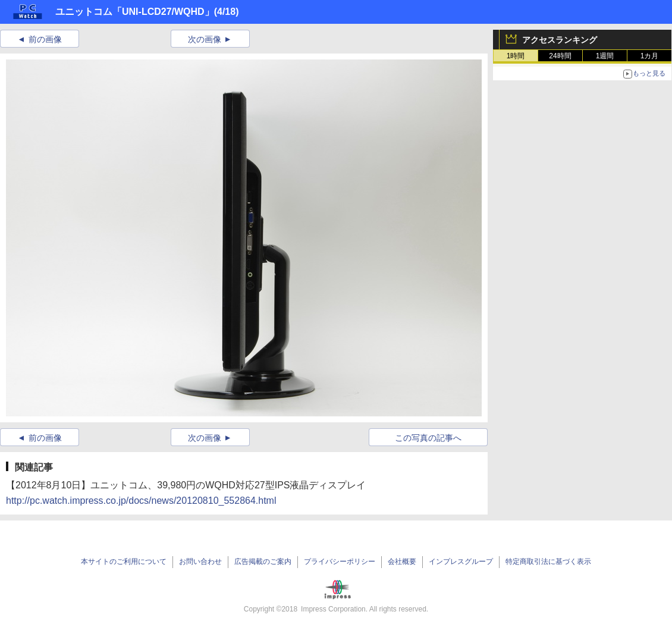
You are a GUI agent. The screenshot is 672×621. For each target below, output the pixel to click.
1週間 (605, 56)
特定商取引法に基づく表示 (548, 562)
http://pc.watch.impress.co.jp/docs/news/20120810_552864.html (141, 501)
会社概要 (402, 562)
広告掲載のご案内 (263, 562)
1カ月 (650, 56)
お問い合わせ (200, 562)
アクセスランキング (560, 40)
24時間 (560, 56)
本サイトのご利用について (124, 562)
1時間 (516, 56)
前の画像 (45, 39)
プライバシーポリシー (340, 562)
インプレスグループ (461, 562)
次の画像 (205, 39)
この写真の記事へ (428, 438)
